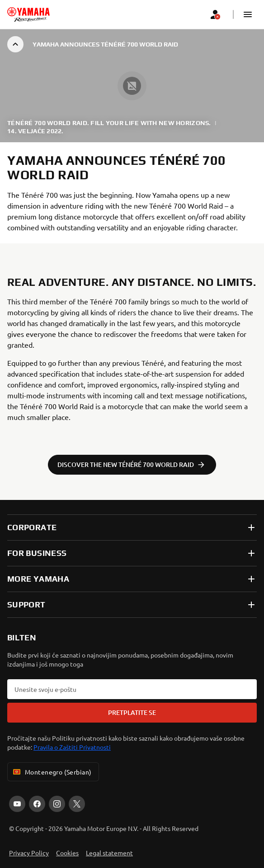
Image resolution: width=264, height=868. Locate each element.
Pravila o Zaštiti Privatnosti (72, 747)
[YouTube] (17, 804)
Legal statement (109, 853)
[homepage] (28, 14)
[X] (77, 804)
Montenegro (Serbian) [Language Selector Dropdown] (51, 772)
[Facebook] (37, 804)
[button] (248, 14)
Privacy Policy (29, 853)
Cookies (67, 853)
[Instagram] (57, 804)
